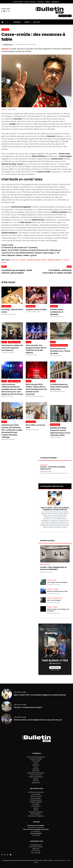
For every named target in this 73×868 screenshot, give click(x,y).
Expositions (36, 765)
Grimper (36, 810)
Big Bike (36, 808)
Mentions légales (48, 860)
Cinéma (36, 763)
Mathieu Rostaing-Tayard (37, 260)
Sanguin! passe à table (36, 309)
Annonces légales (64, 16)
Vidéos (48, 2)
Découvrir (37, 22)
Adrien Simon (8, 45)
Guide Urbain (31, 422)
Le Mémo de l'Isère (36, 796)
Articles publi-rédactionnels (36, 773)
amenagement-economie (59, 345)
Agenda (36, 779)
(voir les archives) (55, 670)
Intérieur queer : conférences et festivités (57, 312)
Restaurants (6, 306)
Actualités (17, 22)
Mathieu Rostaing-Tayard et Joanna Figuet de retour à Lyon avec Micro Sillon (60, 431)
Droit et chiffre (36, 761)
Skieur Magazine (36, 814)
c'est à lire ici (55, 667)
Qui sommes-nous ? (60, 860)
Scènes (36, 767)
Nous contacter (36, 853)
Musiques (54, 306)
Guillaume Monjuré (55, 260)
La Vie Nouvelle (36, 794)
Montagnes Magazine (36, 812)
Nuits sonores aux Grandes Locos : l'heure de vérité (60, 351)
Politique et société (36, 759)
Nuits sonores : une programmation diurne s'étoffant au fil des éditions (36, 349)
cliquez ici (41, 827)
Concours (40, 2)
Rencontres (36, 771)
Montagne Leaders (36, 800)
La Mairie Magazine (36, 802)
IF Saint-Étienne (36, 806)
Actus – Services (30, 2)
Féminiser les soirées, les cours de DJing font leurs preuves (12, 348)
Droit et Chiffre (18, 2)
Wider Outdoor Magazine (36, 816)
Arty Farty (14, 260)
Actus (4, 342)
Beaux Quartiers (36, 798)
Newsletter (55, 2)
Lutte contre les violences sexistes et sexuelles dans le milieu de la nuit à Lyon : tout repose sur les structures (12, 389)
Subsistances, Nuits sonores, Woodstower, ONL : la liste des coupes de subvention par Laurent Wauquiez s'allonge (12, 431)
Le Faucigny (36, 804)
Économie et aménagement (36, 757)
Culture (27, 22)
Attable (23, 260)
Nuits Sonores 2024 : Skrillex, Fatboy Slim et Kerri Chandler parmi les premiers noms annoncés (36, 389)
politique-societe (14, 342)
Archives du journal (36, 775)
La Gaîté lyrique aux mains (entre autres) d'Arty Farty (59, 387)
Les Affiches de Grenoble (36, 792)
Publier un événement (36, 777)
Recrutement (36, 783)
